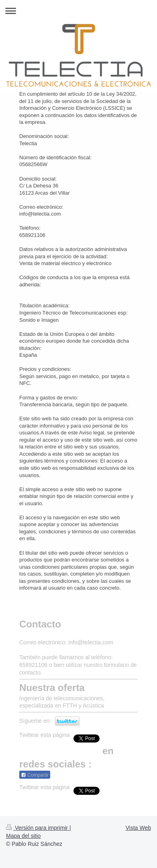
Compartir (35, 775)
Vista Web (138, 828)
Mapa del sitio (23, 836)
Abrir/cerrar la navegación (78, 11)
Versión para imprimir (38, 828)
